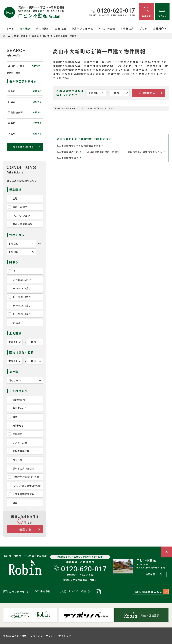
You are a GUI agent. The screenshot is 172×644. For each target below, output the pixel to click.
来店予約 (43, 592)
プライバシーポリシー (43, 636)
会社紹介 (158, 28)
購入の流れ (43, 28)
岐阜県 (35, 36)
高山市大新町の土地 (69, 152)
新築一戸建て (21, 36)
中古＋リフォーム (82, 28)
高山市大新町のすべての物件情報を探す (80, 146)
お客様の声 (127, 28)
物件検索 (25, 28)
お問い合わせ (14, 592)
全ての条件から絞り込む (22, 181)
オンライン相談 (73, 592)
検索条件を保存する (21, 147)
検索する (23, 529)
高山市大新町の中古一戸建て (105, 152)
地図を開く (150, 574)
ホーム (10, 28)
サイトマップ (66, 636)
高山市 (46, 36)
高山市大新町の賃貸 (69, 158)
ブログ (144, 28)
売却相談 (61, 28)
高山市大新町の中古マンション (146, 152)
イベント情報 (107, 28)
